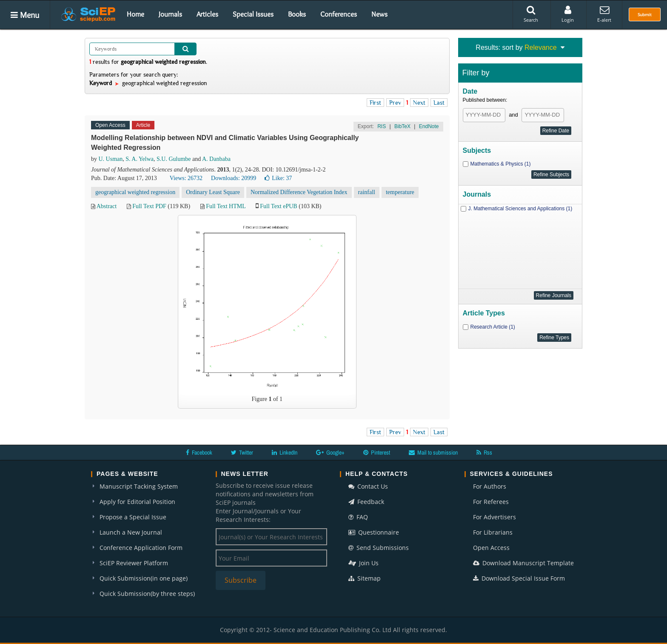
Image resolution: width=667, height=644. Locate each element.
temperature (400, 192)
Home (135, 14)
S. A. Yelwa (140, 159)
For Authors (490, 486)
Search (531, 14)
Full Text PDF (149, 206)
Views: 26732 (186, 178)
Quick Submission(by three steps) (147, 594)
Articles (207, 14)
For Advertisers (495, 517)
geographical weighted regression (135, 192)
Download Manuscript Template (523, 563)
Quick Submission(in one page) (144, 578)
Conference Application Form (141, 548)
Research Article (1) (493, 327)
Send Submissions (379, 548)
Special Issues (253, 14)
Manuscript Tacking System (139, 486)
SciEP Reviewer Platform (134, 563)
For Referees (491, 502)
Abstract (107, 206)
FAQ (358, 517)
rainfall (367, 192)
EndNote (429, 126)
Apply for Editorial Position (137, 502)
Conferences (339, 14)
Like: (278, 178)
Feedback (366, 502)
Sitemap (365, 578)
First (375, 103)
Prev (395, 103)
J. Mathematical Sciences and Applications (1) (520, 209)
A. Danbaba (216, 159)
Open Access (491, 548)
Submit (645, 14)
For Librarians (493, 532)
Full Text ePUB (278, 206)
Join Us (363, 563)
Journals (170, 14)
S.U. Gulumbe (174, 159)
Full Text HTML (226, 206)
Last (439, 103)
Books (297, 14)
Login (568, 14)
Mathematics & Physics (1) (501, 164)
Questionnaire (374, 532)
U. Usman (111, 159)
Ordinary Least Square (213, 192)
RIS (382, 126)
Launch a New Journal (131, 532)
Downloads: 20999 (234, 178)
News (379, 14)
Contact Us (368, 486)
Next (419, 103)
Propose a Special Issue (133, 517)
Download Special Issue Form (519, 578)
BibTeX (402, 126)
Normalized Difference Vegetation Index (299, 192)
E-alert (604, 14)
